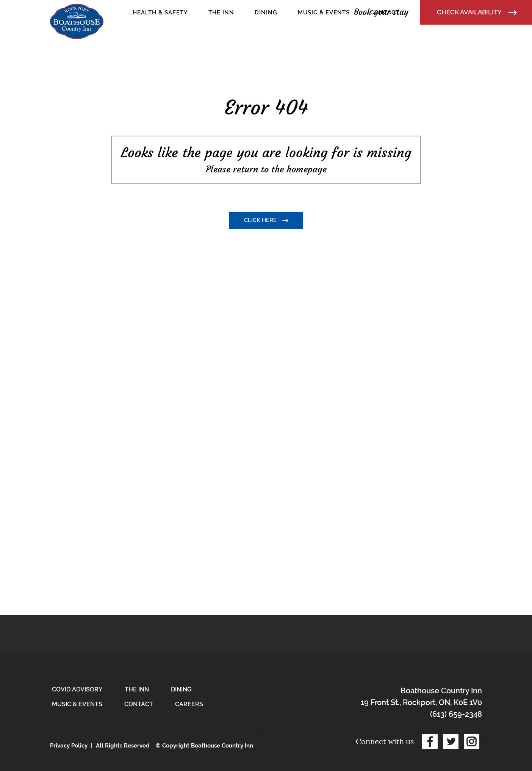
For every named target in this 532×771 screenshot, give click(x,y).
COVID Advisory (77, 689)
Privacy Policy (69, 746)
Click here (266, 220)
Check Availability (477, 12)
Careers (189, 704)
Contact (139, 704)
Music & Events (77, 704)
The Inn (137, 689)
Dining (181, 689)
